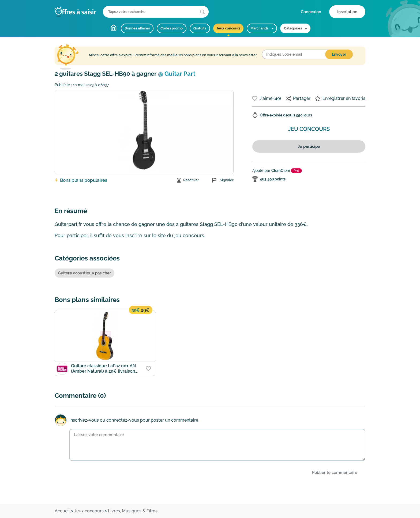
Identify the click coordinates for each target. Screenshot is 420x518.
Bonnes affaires (137, 28)
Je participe (309, 146)
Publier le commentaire (335, 472)
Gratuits (200, 28)
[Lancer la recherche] (202, 12)
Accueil (114, 28)
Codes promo (172, 28)
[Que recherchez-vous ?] (156, 12)
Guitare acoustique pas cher (85, 273)
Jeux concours (228, 28)
